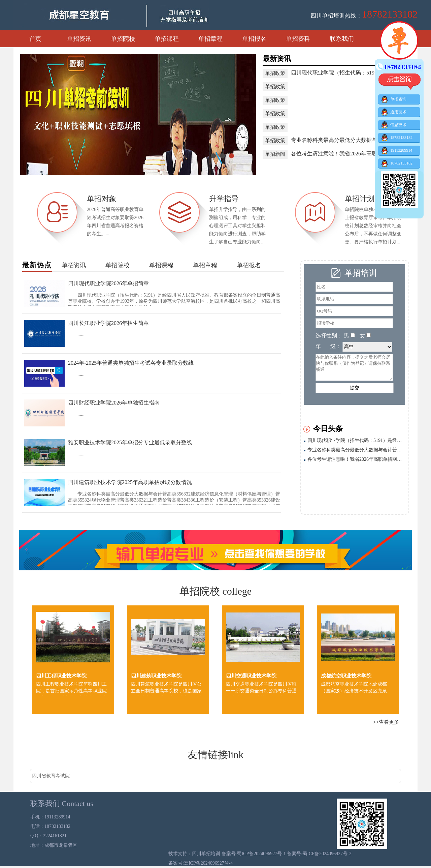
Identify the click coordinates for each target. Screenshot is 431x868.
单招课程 (167, 39)
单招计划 (360, 199)
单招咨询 (394, 99)
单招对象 (102, 199)
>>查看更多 (386, 722)
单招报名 (254, 39)
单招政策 (275, 73)
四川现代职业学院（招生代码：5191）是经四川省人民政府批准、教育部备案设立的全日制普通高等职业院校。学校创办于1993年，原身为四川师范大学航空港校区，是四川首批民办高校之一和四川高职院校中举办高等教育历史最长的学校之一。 (356, 440)
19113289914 (397, 151)
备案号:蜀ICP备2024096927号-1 (254, 854)
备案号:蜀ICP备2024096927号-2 (319, 854)
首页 (35, 39)
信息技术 (394, 125)
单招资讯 (79, 39)
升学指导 (224, 199)
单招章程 (210, 39)
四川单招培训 (207, 854)
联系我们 (342, 39)
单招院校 (123, 39)
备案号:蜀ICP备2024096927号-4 (201, 863)
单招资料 (298, 39)
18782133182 (397, 138)
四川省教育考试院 (51, 776)
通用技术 (394, 112)
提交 (355, 388)
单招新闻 (275, 154)
